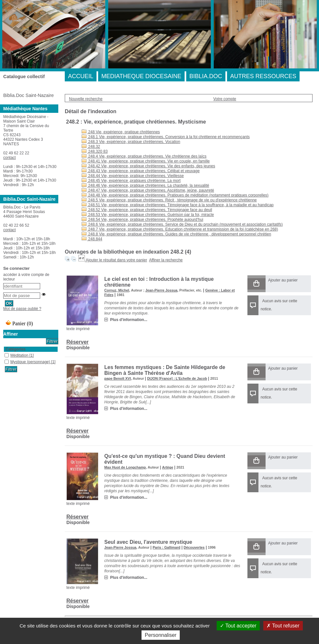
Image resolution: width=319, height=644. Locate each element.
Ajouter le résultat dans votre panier (116, 260)
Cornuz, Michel (117, 290)
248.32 (91, 147)
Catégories (16, 349)
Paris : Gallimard (166, 547)
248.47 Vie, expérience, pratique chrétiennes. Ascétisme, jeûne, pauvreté (148, 190)
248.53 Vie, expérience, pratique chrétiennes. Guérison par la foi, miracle (148, 215)
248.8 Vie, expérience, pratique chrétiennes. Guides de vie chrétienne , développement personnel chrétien (176, 234)
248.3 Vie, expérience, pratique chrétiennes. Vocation (131, 142)
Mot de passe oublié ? (22, 309)
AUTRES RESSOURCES (263, 76)
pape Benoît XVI (118, 378)
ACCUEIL (81, 76)
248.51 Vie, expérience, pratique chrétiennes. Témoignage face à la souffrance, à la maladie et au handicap (178, 205)
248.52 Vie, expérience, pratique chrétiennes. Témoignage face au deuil (147, 210)
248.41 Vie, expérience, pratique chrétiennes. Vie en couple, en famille (146, 161)
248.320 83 (95, 151)
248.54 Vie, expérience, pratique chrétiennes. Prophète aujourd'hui (142, 220)
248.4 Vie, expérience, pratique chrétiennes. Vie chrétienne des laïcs (144, 156)
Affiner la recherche (166, 260)
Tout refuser (283, 626)
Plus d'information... (129, 320)
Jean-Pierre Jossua (161, 290)
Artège (167, 467)
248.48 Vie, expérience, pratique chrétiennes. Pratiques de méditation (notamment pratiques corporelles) (175, 195)
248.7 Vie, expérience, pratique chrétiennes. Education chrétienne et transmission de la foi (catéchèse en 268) (180, 229)
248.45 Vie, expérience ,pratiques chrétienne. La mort (131, 181)
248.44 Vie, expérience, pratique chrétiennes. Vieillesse (133, 176)
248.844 (92, 239)
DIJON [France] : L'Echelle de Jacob (177, 378)
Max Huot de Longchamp (125, 467)
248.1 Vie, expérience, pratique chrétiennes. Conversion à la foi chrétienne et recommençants (166, 137)
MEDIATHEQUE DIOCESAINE (141, 76)
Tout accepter (238, 626)
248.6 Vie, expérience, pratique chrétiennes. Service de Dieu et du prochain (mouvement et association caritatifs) (182, 224)
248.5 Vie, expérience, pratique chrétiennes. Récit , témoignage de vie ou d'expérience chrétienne (169, 200)
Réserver (78, 342)
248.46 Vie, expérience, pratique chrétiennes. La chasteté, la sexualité (145, 185)
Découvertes (194, 547)
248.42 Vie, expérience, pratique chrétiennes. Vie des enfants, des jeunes (148, 166)
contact (10, 158)
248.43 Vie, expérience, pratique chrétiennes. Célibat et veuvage (141, 171)
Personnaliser (161, 635)
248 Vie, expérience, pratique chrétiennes (121, 132)
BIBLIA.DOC (206, 76)
